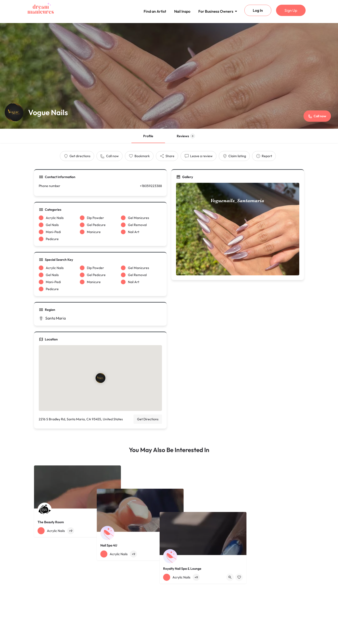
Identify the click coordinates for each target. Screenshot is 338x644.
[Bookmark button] (114, 531)
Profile (148, 136)
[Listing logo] (14, 112)
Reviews (186, 136)
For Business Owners (217, 11)
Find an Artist (155, 11)
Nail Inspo (182, 11)
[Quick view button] (104, 531)
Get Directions (148, 419)
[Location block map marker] (100, 378)
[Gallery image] (238, 229)
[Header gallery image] (169, 76)
